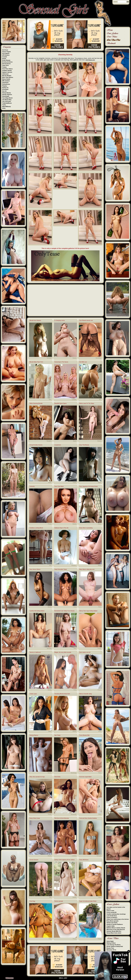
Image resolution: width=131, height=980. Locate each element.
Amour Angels (7, 52)
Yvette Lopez (33, 694)
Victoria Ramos (34, 735)
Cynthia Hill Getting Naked (37, 611)
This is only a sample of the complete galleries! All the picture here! (65, 248)
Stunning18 (6, 96)
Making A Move (111, 943)
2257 (66, 978)
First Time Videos (7, 69)
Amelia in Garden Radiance (115, 924)
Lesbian (74, 399)
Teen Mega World (7, 98)
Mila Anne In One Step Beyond (116, 929)
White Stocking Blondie (36, 403)
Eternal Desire (6, 64)
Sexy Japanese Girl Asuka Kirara (89, 486)
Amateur (74, 565)
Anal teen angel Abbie (85, 777)
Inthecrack (5, 74)
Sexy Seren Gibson (35, 569)
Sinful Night (110, 941)
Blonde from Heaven (35, 320)
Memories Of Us (111, 950)
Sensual (49, 358)
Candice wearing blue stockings (116, 914)
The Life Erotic (7, 101)
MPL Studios (6, 81)
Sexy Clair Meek (59, 486)
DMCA (61, 978)
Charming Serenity (65, 55)
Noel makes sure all (85, 652)
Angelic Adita (111, 926)
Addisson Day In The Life (62, 528)
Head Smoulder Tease (61, 569)
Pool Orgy (32, 901)
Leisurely (32, 486)
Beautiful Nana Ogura (61, 403)
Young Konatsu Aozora (36, 445)
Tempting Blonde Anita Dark (62, 694)
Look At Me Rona (112, 916)
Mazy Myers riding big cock (87, 569)
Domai (4, 59)
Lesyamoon (58, 445)
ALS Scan (5, 50)
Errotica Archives (7, 62)
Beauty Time (110, 948)
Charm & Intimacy (112, 917)
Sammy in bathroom (35, 652)
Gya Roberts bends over (86, 320)
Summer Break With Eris (114, 931)
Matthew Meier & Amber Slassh (116, 928)
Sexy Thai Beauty (84, 445)
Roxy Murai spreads (113, 921)
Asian (75, 441)
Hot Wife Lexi (83, 362)
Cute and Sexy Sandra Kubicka (88, 818)
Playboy (5, 86)
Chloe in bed (110, 911)
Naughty (49, 441)
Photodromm (6, 84)
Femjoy (5, 67)
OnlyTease (5, 83)
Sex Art (4, 91)
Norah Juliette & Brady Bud (115, 946)
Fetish (75, 482)
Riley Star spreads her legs (37, 777)
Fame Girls (6, 65)
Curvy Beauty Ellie (84, 735)
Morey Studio (6, 79)
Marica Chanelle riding (86, 694)
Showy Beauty (7, 93)
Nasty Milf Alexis (84, 860)
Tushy (4, 105)
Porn (75, 607)
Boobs (74, 358)
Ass (100, 399)
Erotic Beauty (6, 60)
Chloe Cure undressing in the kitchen (118, 919)
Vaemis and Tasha (112, 923)
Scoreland (5, 89)
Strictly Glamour (7, 95)
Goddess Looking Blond (36, 528)
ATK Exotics (6, 55)
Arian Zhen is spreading (86, 528)
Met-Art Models (7, 76)
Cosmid (5, 57)
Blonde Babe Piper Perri (36, 362)
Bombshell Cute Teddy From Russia (64, 611)
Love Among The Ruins (114, 945)
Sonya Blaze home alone (114, 933)
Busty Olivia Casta (35, 818)
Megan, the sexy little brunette (63, 652)
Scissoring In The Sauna (61, 362)
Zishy (4, 108)
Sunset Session (34, 860)
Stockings (98, 358)
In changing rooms (60, 320)
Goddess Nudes (7, 71)
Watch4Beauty (7, 107)
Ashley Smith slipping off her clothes (65, 860)
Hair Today (57, 735)
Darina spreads (59, 901)
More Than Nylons (8, 77)
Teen (50, 399)
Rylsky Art (5, 88)
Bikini (50, 731)
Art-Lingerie (6, 53)
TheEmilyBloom (7, 103)
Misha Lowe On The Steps (87, 403)
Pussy (50, 524)
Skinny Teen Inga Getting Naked (88, 611)
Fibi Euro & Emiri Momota (62, 818)
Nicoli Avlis (57, 777)
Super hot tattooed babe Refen (88, 901)
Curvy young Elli (112, 912)
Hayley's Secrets (7, 72)
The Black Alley (7, 100)
